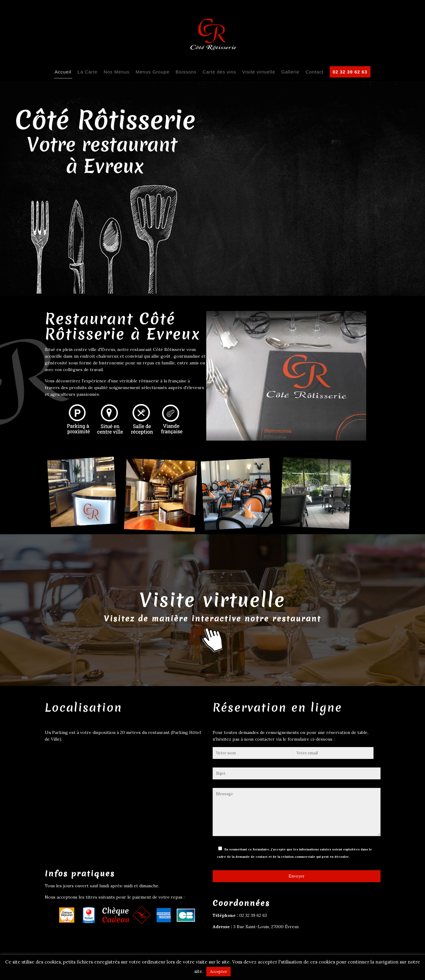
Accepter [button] (218, 972)
